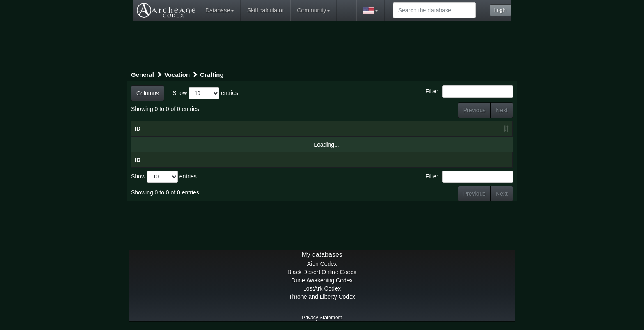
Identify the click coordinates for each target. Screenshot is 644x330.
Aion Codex (322, 264)
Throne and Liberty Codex (322, 297)
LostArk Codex (322, 288)
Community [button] (314, 10)
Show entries (205, 93)
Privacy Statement (322, 318)
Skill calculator (266, 10)
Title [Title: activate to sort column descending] (197, 129)
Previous (474, 110)
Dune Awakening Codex (322, 280)
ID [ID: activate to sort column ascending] (138, 129)
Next (502, 110)
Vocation (177, 75)
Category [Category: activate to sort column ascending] (374, 129)
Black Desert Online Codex (322, 272)
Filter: (469, 92)
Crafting (212, 75)
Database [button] (220, 10)
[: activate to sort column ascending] (463, 129)
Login (500, 10)
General (143, 75)
